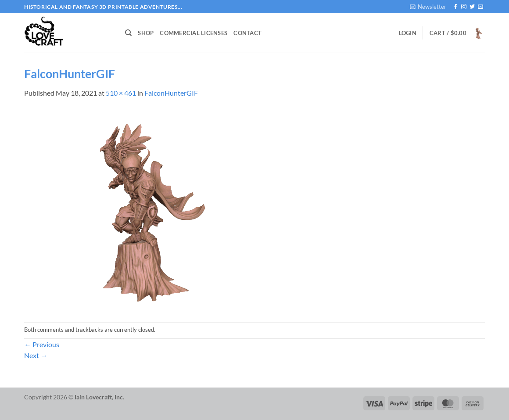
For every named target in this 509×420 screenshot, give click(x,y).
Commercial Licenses (194, 33)
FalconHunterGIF (171, 93)
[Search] (128, 33)
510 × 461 (121, 93)
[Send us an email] (480, 7)
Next (36, 355)
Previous (42, 344)
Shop (146, 33)
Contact (247, 33)
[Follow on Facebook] (455, 7)
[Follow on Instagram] (464, 7)
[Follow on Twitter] (472, 7)
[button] (428, 7)
